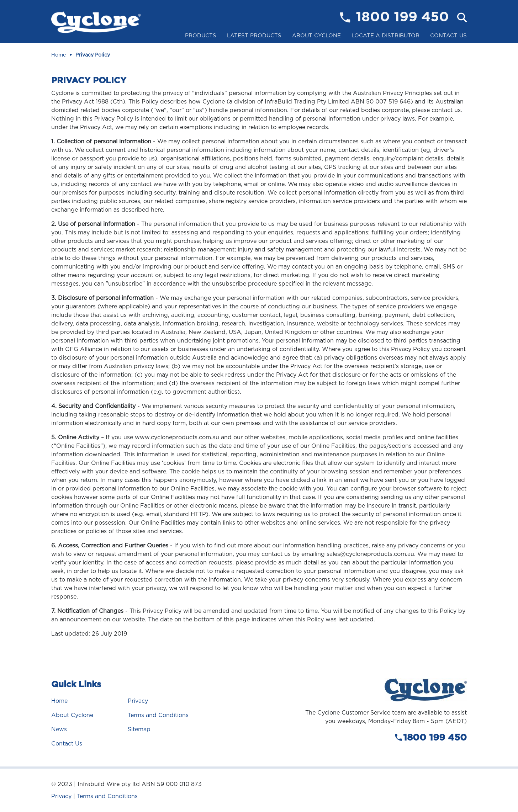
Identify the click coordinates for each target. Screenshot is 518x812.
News (59, 729)
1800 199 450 (402, 17)
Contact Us (448, 36)
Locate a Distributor (385, 36)
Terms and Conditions (158, 715)
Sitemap (139, 729)
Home (59, 55)
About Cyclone (316, 36)
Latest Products (254, 36)
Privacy (138, 701)
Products (201, 36)
